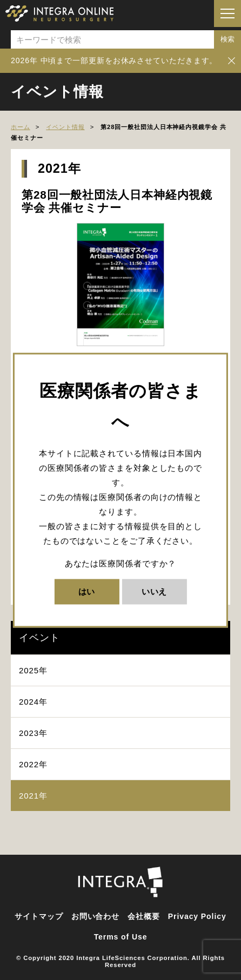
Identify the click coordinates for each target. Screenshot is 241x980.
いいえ (155, 592)
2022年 (33, 764)
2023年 (33, 733)
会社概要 (144, 916)
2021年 (33, 796)
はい (87, 592)
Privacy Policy (197, 916)
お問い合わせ (95, 916)
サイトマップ (39, 916)
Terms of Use (121, 937)
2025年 (33, 670)
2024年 (33, 702)
